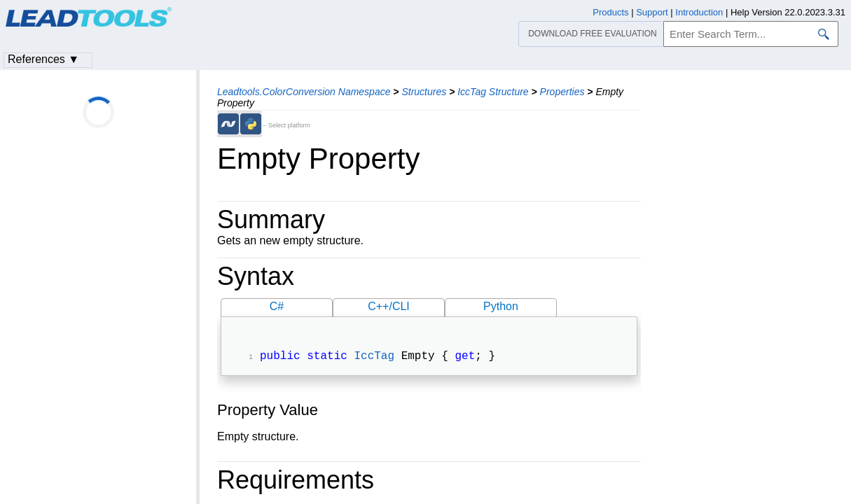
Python (501, 306)
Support (652, 12)
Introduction (699, 12)
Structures (424, 92)
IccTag (374, 358)
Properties (562, 92)
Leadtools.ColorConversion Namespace (304, 92)
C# (277, 306)
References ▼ (43, 59)
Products (610, 12)
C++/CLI (389, 306)
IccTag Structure (493, 92)
